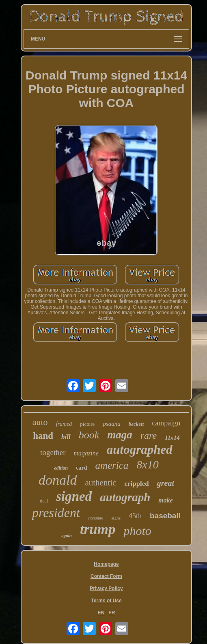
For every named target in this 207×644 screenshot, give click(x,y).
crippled (136, 484)
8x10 (147, 465)
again (67, 535)
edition (61, 468)
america (112, 465)
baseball (165, 516)
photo (137, 531)
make (166, 500)
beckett (136, 424)
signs (116, 518)
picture (87, 424)
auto (40, 422)
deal (44, 501)
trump (98, 529)
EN (101, 613)
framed (64, 424)
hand (43, 436)
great (166, 483)
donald (58, 480)
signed (74, 496)
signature (96, 518)
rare (149, 436)
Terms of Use (106, 601)
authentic (100, 483)
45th (135, 516)
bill (66, 437)
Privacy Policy (106, 588)
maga (120, 435)
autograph (125, 497)
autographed (140, 450)
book (89, 435)
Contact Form (106, 576)
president (56, 513)
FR (112, 613)
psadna (111, 424)
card (81, 468)
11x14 (172, 438)
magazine (86, 453)
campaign (166, 423)
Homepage (106, 564)
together (53, 452)
